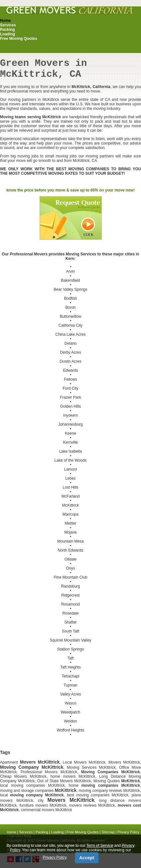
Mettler (71, 523)
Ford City (71, 388)
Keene (71, 433)
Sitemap (108, 832)
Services (8, 25)
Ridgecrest (70, 595)
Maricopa (70, 514)
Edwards (71, 370)
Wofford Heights (70, 730)
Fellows (71, 379)
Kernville (70, 442)
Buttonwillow (71, 316)
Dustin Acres (70, 361)
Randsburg (71, 586)
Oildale (70, 559)
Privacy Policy (128, 832)
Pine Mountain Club (71, 577)
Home (5, 21)
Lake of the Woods (70, 460)
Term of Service (100, 846)
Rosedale (71, 613)
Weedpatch (71, 712)
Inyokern (70, 415)
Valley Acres (70, 694)
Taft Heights (70, 667)
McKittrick (70, 505)
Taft (70, 658)
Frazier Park (70, 397)
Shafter (71, 622)
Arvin (70, 271)
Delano (70, 343)
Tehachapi (71, 676)
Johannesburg (70, 424)
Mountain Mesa (70, 541)
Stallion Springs (70, 649)
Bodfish (70, 298)
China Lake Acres (70, 334)
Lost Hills (71, 487)
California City (71, 325)
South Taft (70, 631)
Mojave (71, 532)
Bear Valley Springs (71, 289)
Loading (8, 34)
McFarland (71, 496)
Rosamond (70, 604)
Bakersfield (70, 280)
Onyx (70, 568)
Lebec (71, 478)
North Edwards (70, 550)
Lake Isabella (71, 451)
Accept (87, 858)
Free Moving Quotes (19, 39)
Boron (70, 307)
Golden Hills (71, 406)
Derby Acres (70, 352)
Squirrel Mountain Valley (70, 640)
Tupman (70, 685)
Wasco (70, 703)
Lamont (70, 469)
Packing (7, 30)
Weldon (70, 721)
